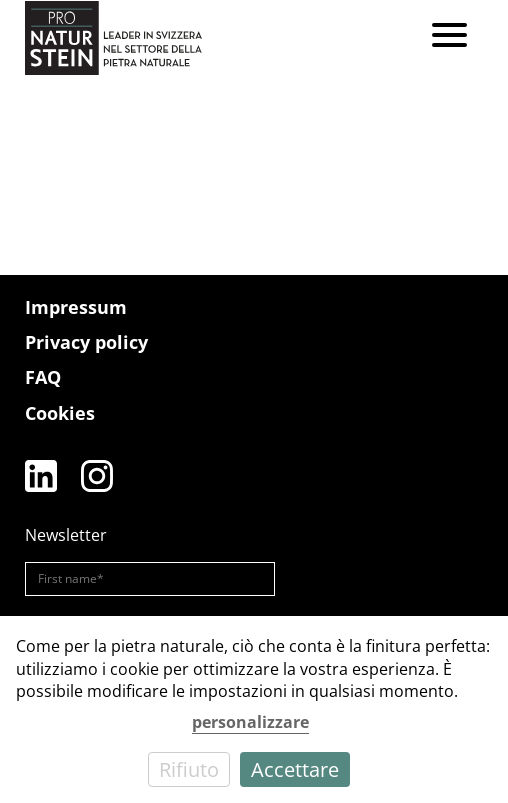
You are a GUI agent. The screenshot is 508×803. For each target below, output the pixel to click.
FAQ (43, 377)
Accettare (295, 769)
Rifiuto (189, 769)
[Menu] (449, 37)
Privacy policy (86, 342)
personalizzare (250, 722)
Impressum (76, 307)
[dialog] (254, 709)
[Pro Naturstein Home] (113, 37)
